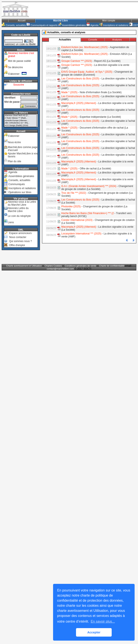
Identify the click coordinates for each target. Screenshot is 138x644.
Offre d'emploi (17, 245)
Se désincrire (15, 67)
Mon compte (109, 21)
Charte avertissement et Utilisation (24, 266)
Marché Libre (61, 21)
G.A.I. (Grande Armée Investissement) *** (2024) (89, 186)
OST (134, 25)
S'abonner (17, 74)
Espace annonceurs (20, 233)
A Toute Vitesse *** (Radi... (20, 118)
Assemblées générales (72, 25)
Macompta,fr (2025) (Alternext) (79, 103)
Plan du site (15, 161)
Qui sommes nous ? (20, 241)
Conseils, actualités (14, 25)
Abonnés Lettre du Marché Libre (18, 210)
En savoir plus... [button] (103, 621)
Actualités (65, 40)
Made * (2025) (69, 92)
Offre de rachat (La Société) (95, 169)
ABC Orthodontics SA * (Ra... (20, 123)
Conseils (93, 40)
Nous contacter (18, 237)
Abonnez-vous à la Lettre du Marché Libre (22, 203)
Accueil (22, 21)
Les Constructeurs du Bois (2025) (80, 79)
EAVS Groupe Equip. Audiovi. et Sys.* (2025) (87, 72)
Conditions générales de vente (81, 266)
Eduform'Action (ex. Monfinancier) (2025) (84, 47)
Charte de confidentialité (112, 266)
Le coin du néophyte (19, 216)
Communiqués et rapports (42, 25)
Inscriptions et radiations (114, 25)
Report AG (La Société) (107, 61)
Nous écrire (14, 142)
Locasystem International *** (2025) (81, 234)
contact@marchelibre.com (61, 269)
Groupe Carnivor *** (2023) (77, 61)
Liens (11, 222)
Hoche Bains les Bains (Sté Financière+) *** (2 (88, 213)
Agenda (92, 25)
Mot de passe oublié (19, 61)
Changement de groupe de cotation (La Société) (97, 188)
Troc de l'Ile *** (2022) (74, 193)
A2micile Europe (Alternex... (20, 121)
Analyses (117, 40)
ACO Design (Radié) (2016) (20, 126)
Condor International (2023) (77, 220)
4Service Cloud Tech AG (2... (20, 116)
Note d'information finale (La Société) (101, 92)
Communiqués (16, 184)
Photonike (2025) (71, 206)
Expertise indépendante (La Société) (100, 117)
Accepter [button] (94, 632)
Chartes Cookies (53, 266)
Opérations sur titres (20, 192)
